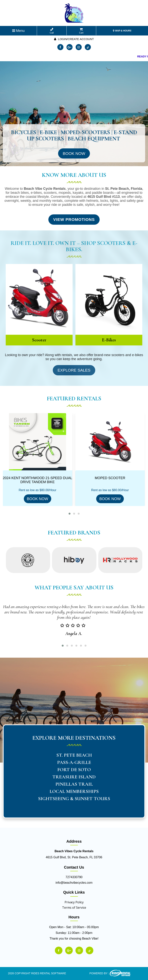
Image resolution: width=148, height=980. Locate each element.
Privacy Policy (74, 902)
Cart (81, 31)
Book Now (74, 153)
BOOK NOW (38, 499)
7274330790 (74, 877)
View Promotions (74, 219)
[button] (70, 514)
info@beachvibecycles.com (74, 883)
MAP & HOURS (122, 31)
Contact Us (74, 867)
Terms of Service (74, 908)
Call (52, 31)
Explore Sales (74, 370)
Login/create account (74, 39)
